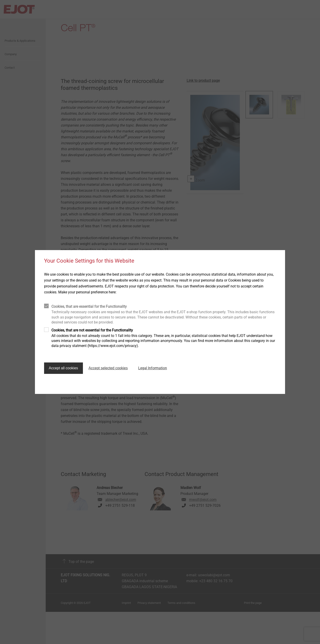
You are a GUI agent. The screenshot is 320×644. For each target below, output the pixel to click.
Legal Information (153, 368)
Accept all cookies (63, 368)
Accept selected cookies (108, 368)
